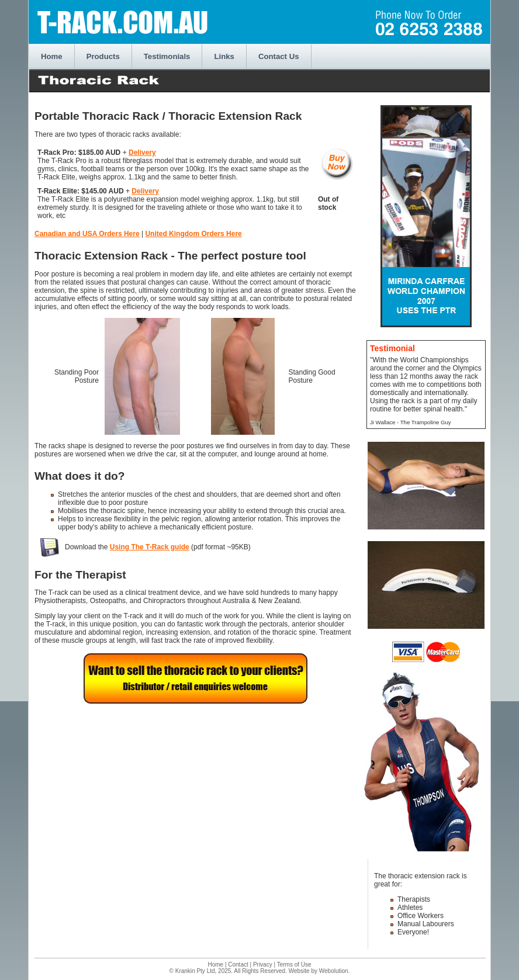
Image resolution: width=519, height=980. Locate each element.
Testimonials (167, 56)
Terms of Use (294, 965)
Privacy (263, 965)
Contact (238, 965)
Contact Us (279, 56)
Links (224, 56)
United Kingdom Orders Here (193, 234)
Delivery (142, 153)
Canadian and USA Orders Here (87, 234)
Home (52, 56)
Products (103, 56)
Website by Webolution (319, 971)
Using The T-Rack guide (150, 547)
